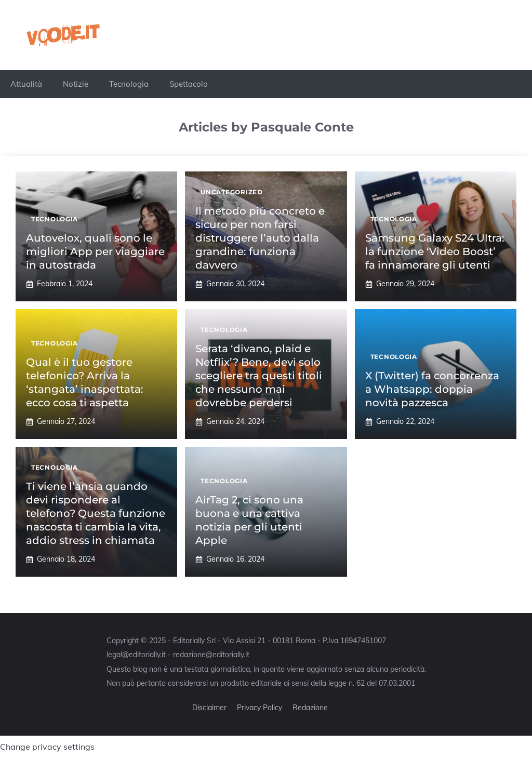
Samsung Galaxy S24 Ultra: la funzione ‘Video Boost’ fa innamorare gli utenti (435, 251)
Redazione (310, 708)
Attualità (26, 84)
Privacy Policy (260, 708)
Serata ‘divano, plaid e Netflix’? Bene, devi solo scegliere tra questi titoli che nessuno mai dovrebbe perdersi (259, 376)
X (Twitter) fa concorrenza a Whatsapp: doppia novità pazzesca (432, 389)
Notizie (76, 84)
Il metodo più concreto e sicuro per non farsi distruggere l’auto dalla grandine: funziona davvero (260, 238)
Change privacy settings (47, 747)
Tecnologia (129, 84)
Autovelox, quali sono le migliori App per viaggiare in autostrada (95, 251)
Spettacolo (189, 84)
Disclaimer (209, 708)
